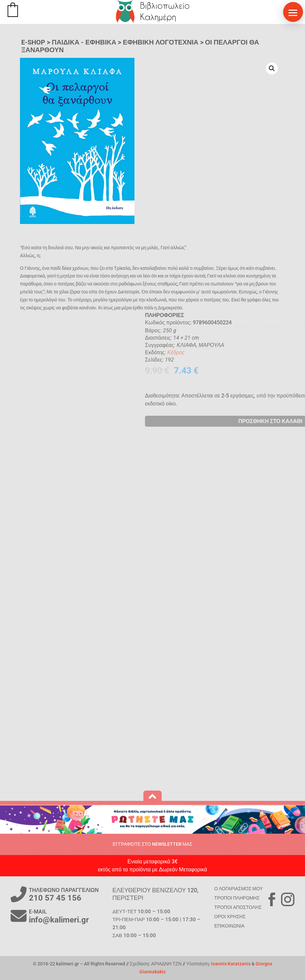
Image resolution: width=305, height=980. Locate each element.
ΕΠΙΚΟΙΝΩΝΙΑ (229, 926)
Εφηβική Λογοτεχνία (160, 42)
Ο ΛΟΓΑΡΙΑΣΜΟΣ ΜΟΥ (239, 889)
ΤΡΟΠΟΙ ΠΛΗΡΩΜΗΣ (237, 898)
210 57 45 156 (55, 898)
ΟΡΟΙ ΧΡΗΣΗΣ (230, 917)
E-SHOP (33, 42)
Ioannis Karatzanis (231, 964)
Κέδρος (281, 352)
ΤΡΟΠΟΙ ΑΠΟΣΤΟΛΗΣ (238, 907)
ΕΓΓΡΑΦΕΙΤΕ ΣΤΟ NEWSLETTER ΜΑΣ (153, 844)
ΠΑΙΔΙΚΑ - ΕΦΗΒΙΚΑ (84, 42)
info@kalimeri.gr (59, 920)
